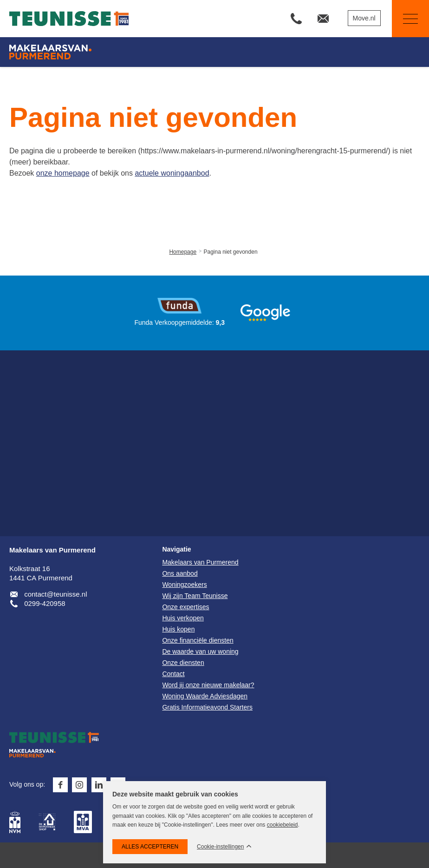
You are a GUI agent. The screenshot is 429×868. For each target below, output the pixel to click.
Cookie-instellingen (220, 847)
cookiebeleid (283, 825)
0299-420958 (45, 603)
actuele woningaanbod (172, 173)
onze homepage (63, 173)
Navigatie (405, 19)
